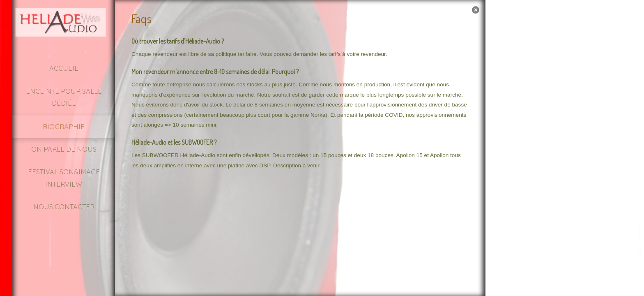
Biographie (64, 127)
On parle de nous (64, 149)
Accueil (64, 68)
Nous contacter (64, 207)
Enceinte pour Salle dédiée (64, 97)
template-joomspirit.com (641, 245)
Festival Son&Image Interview (64, 178)
